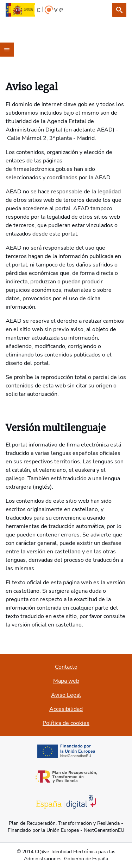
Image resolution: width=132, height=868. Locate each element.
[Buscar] (119, 10)
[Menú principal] (7, 50)
